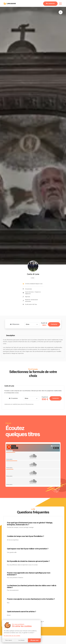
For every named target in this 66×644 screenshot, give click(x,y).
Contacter (54, 324)
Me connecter (50, 4)
